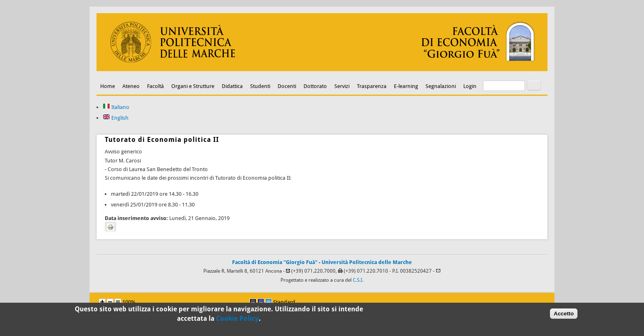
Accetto (564, 315)
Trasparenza (372, 86)
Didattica (232, 86)
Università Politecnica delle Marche (367, 262)
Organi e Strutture (193, 86)
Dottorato (315, 86)
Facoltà (155, 86)
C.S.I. (358, 280)
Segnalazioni (441, 86)
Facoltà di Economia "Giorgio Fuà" (275, 262)
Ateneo (131, 86)
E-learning (406, 86)
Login (470, 86)
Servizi (342, 86)
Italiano (116, 107)
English (116, 118)
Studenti (260, 86)
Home (108, 86)
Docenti (287, 86)
